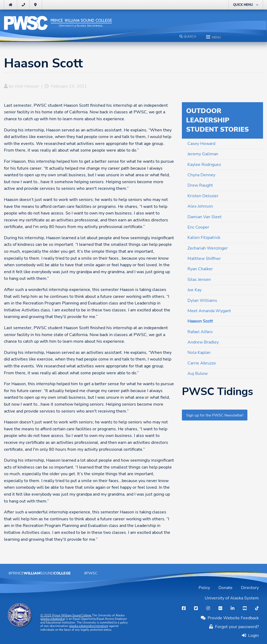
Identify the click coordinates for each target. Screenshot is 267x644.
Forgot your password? (234, 627)
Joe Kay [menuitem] (194, 290)
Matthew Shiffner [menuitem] (204, 259)
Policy (204, 588)
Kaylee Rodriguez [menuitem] (204, 165)
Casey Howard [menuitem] (201, 144)
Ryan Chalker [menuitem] (200, 269)
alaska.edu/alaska (53, 619)
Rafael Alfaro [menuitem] (200, 332)
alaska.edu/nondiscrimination (89, 626)
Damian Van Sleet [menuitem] (205, 217)
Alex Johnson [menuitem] (200, 206)
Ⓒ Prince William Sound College (66, 615)
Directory (250, 588)
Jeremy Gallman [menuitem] (203, 154)
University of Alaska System (232, 598)
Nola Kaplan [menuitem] (199, 353)
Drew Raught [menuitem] (200, 185)
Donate (226, 588)
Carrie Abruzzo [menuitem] (202, 363)
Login (252, 635)
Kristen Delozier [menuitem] (203, 196)
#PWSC (91, 573)
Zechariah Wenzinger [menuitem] (208, 248)
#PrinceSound (40, 573)
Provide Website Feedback (230, 618)
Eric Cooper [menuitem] (198, 227)
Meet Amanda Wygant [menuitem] (209, 311)
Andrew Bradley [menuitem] (203, 342)
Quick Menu (243, 5)
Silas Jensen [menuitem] (199, 280)
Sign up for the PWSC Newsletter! (215, 415)
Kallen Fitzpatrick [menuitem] (204, 238)
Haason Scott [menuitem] (200, 321)
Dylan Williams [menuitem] (202, 300)
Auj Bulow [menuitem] (198, 373)
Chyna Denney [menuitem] (201, 175)
